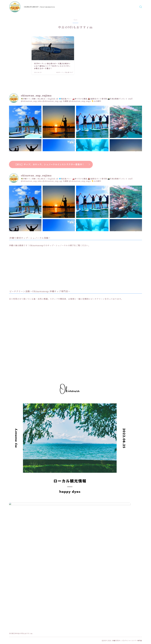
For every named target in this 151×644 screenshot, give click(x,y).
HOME (12, 633)
